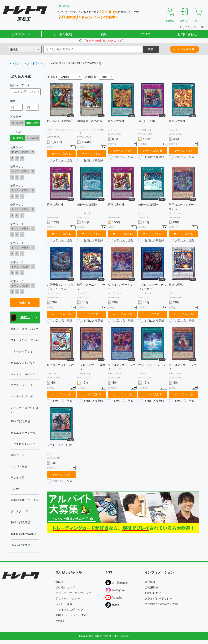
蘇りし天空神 (147, 121)
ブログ (146, 34)
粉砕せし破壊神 (87, 205)
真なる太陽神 (116, 121)
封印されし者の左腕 (90, 121)
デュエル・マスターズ (69, 598)
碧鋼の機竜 (176, 285)
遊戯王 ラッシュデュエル (71, 615)
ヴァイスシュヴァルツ (69, 610)
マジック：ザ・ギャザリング (73, 593)
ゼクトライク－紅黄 (59, 445)
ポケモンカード (65, 587)
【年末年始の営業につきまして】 (104, 41)
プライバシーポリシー (158, 598)
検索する (25, 302)
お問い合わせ (187, 34)
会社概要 (150, 582)
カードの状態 (62, 34)
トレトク (14, 63)
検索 (151, 49)
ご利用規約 (151, 587)
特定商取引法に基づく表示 (161, 604)
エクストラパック (35, 63)
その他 (60, 621)
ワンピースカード (67, 604)
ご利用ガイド (21, 34)
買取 (104, 34)
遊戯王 (60, 582)
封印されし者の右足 (59, 121)
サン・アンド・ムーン (152, 365)
